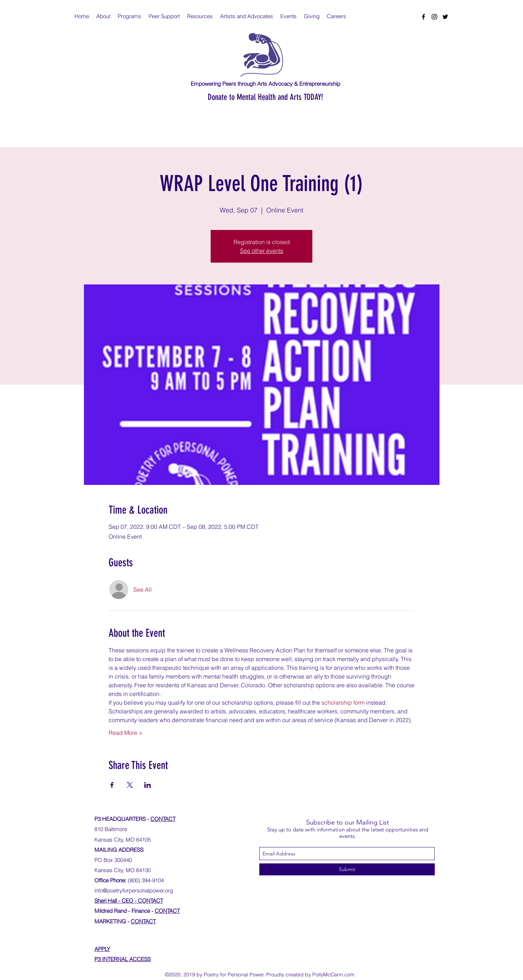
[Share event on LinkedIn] (148, 785)
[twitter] (445, 17)
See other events (262, 251)
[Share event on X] (130, 785)
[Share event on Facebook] (112, 785)
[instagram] (434, 17)
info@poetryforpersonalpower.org (134, 890)
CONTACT (163, 819)
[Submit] (347, 869)
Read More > (126, 733)
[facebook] (423, 17)
